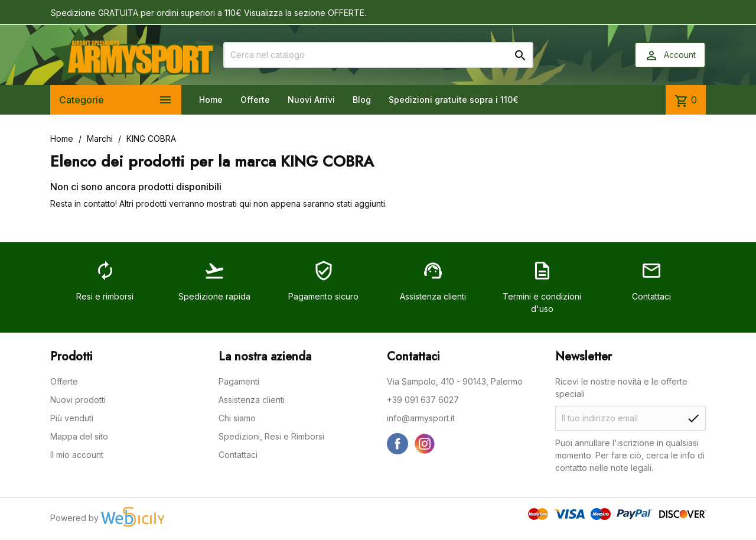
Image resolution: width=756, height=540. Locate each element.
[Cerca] (378, 55)
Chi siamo (237, 418)
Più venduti (72, 418)
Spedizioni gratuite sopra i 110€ (454, 100)
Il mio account (77, 455)
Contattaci (238, 455)
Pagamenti (239, 381)
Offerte (255, 100)
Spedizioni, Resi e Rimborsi (271, 436)
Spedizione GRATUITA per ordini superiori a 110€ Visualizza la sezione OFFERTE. (208, 13)
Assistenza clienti (252, 400)
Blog (362, 100)
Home (211, 100)
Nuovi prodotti (78, 400)
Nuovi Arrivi (311, 100)
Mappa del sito (79, 436)
